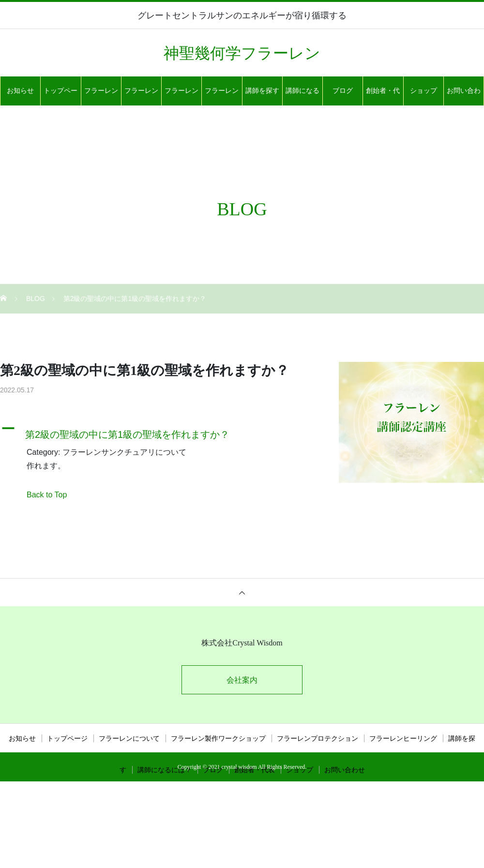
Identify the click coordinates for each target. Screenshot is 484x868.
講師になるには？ (302, 96)
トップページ (60, 96)
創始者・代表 (383, 96)
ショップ (423, 91)
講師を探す (262, 91)
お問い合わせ (464, 96)
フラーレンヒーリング (222, 96)
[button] (157, 432)
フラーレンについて (101, 96)
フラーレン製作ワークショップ (141, 96)
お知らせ (20, 91)
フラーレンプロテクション (181, 96)
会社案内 (242, 680)
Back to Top (47, 495)
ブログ (343, 91)
